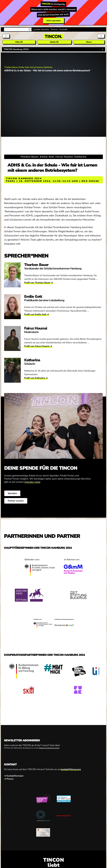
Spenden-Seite (32, 482)
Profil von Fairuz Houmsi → (38, 346)
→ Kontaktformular (14, 776)
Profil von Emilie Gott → (37, 314)
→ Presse (9, 779)
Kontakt (63, 29)
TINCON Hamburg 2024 (16, 49)
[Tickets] (6, 36)
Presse (54, 29)
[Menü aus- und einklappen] (101, 36)
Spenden (12, 493)
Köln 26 (19, 42)
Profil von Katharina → (36, 378)
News (89, 42)
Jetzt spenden (54, 21)
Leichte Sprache (41, 29)
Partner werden (16, 501)
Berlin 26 (54, 42)
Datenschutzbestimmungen (49, 748)
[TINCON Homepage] (53, 36)
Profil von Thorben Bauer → (39, 283)
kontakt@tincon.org (71, 769)
